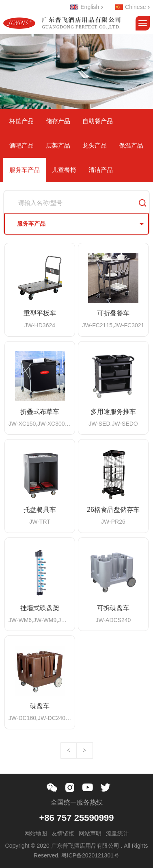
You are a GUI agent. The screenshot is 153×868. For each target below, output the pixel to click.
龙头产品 (95, 145)
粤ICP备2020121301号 (90, 855)
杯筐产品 (22, 121)
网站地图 (36, 833)
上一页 (69, 751)
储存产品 (58, 121)
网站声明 (90, 833)
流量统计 (117, 833)
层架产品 (58, 145)
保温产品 (131, 145)
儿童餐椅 (64, 170)
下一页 (85, 751)
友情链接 (63, 833)
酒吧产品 (22, 145)
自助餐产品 (98, 121)
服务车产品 (25, 170)
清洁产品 (101, 170)
